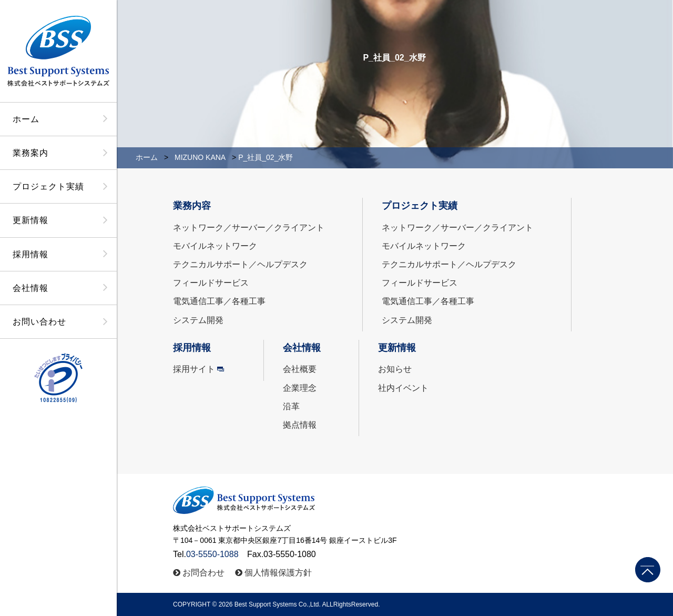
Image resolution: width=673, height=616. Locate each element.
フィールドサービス (211, 283)
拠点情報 (300, 425)
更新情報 (30, 220)
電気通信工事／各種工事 (219, 301)
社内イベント (403, 388)
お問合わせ (203, 573)
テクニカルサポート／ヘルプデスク (240, 264)
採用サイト (194, 369)
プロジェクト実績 (48, 186)
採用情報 (30, 254)
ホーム (26, 119)
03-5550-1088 (212, 554)
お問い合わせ (39, 322)
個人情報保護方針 (278, 573)
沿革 (291, 406)
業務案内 (30, 153)
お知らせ (395, 369)
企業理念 (300, 388)
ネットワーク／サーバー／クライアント (249, 228)
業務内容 (192, 206)
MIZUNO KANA (200, 157)
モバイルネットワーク (215, 246)
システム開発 (198, 320)
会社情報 (30, 288)
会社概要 (300, 369)
